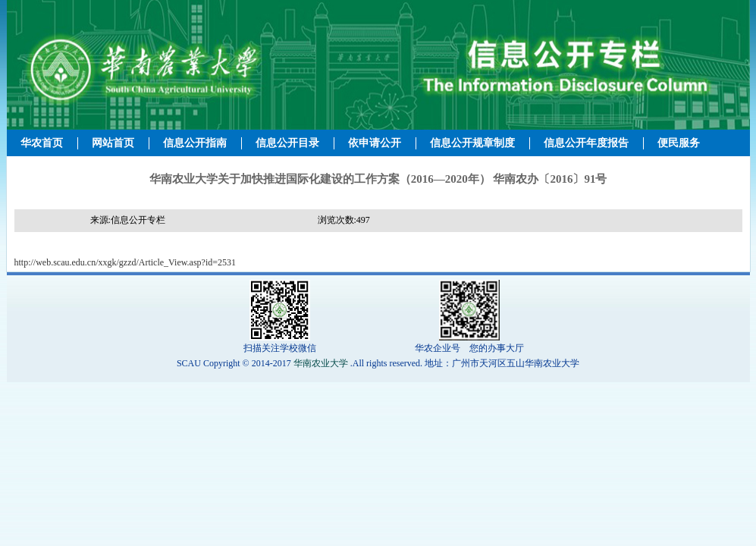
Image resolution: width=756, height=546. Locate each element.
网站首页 (113, 143)
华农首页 (42, 143)
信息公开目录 (287, 143)
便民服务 (679, 143)
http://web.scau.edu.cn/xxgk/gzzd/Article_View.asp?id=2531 (125, 262)
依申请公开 (375, 143)
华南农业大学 (321, 363)
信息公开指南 (195, 143)
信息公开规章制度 (472, 143)
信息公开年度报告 (586, 143)
